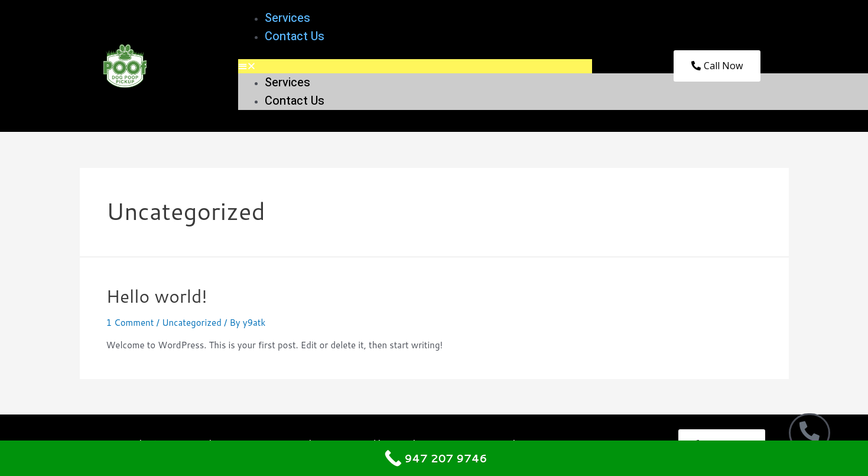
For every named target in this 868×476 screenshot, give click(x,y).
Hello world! (157, 296)
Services (287, 18)
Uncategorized (192, 323)
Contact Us (295, 36)
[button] (415, 66)
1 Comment (130, 323)
